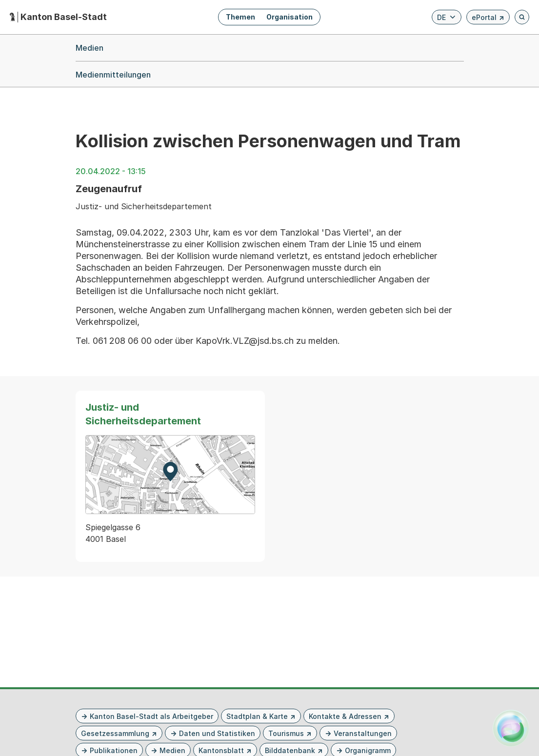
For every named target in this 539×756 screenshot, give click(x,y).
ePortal (488, 19)
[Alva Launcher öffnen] (511, 728)
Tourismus (286, 733)
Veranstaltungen (363, 733)
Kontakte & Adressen (345, 716)
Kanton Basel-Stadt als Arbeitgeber (151, 716)
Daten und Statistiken (217, 733)
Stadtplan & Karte (257, 716)
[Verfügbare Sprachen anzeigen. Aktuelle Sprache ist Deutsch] (447, 17)
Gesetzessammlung (115, 733)
